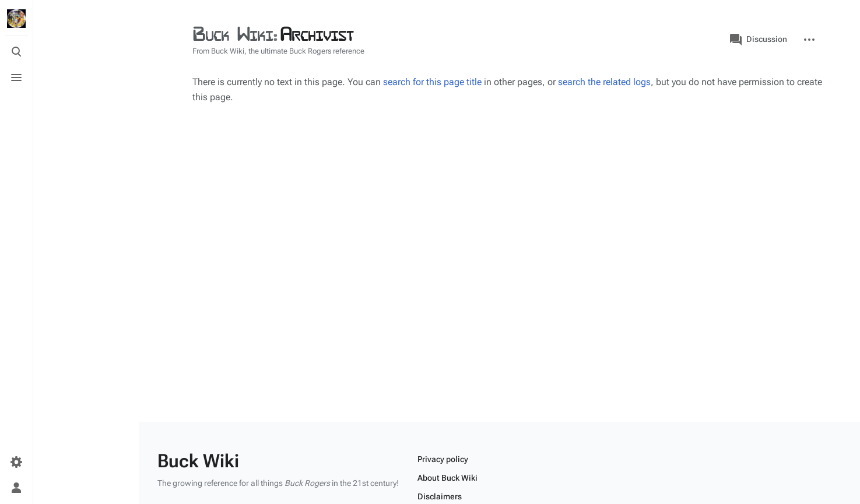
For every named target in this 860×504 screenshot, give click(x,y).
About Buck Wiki (447, 478)
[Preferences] (16, 462)
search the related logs (604, 82)
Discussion (759, 40)
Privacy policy (443, 459)
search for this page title (432, 82)
